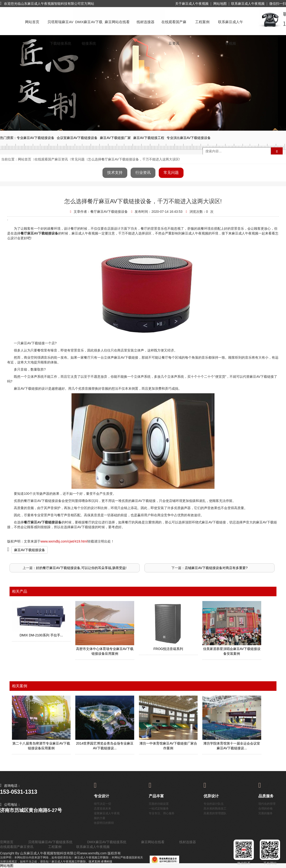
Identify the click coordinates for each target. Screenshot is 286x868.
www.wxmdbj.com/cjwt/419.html (64, 541)
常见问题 (78, 159)
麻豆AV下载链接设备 (30, 550)
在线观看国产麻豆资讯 (174, 26)
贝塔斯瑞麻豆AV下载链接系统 (60, 26)
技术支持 (115, 173)
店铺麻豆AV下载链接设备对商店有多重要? (216, 568)
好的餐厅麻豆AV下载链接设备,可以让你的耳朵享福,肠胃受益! (81, 568)
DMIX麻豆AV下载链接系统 (89, 26)
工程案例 (202, 22)
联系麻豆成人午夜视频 (248, 4)
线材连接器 (146, 22)
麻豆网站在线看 (117, 22)
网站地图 (220, 4)
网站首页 (32, 22)
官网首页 (7, 842)
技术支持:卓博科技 (100, 862)
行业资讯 (143, 173)
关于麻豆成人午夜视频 (192, 4)
